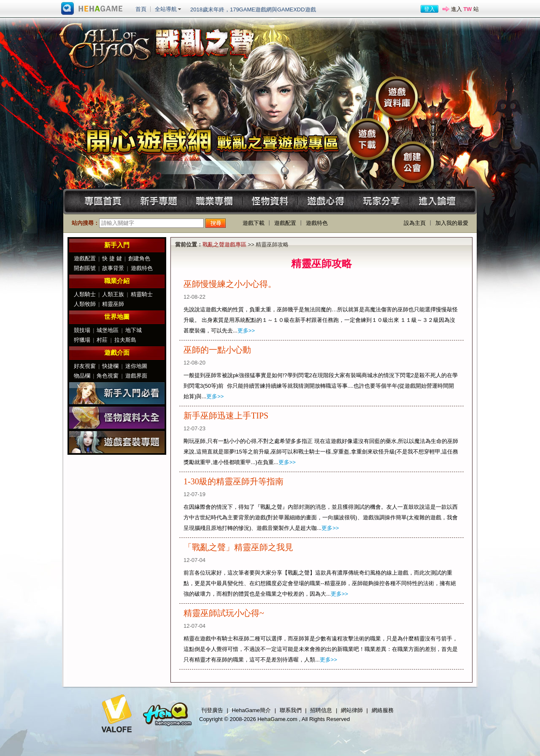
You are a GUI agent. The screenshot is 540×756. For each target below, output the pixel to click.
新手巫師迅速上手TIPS (226, 416)
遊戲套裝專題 (117, 442)
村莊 (102, 340)
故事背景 (113, 268)
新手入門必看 (117, 393)
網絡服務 (383, 710)
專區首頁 (102, 201)
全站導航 (166, 9)
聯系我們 (291, 710)
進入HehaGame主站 (92, 9)
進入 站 (465, 9)
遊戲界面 (136, 376)
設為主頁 (415, 223)
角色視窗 (108, 376)
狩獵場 (82, 340)
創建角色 (139, 258)
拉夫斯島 (125, 340)
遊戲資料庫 (397, 97)
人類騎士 (85, 294)
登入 (429, 9)
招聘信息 (321, 710)
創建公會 (413, 162)
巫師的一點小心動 (217, 350)
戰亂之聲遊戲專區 (224, 244)
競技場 (82, 330)
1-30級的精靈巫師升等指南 (234, 481)
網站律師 (352, 710)
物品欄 (82, 376)
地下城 (134, 330)
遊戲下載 (368, 139)
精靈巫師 (113, 304)
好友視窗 (85, 366)
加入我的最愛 (452, 223)
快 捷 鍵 (112, 258)
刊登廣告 (212, 710)
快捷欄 (110, 366)
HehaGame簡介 (251, 710)
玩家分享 (383, 201)
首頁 (141, 9)
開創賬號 (85, 268)
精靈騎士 (142, 294)
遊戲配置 (285, 223)
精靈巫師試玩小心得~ (224, 613)
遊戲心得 (327, 201)
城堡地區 (108, 330)
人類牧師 (85, 304)
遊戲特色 (317, 223)
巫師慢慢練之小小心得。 (230, 284)
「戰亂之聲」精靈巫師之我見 (238, 547)
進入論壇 (439, 201)
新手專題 (158, 201)
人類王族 (113, 294)
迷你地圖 (136, 366)
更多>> (246, 331)
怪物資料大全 (117, 418)
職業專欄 (215, 201)
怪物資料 (271, 201)
